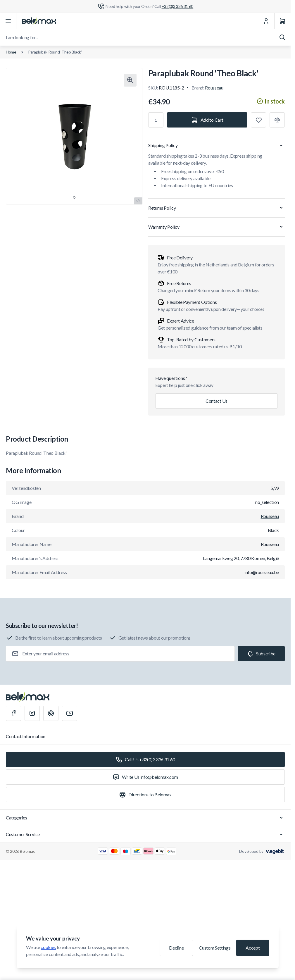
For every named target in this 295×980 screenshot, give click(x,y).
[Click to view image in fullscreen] (130, 80)
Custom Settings (215, 948)
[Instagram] (32, 713)
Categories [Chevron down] (145, 818)
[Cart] (282, 21)
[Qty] (156, 120)
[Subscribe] (261, 654)
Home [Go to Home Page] (11, 52)
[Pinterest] (51, 713)
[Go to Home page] (39, 21)
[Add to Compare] (277, 120)
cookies (48, 947)
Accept (253, 948)
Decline (176, 948)
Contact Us (216, 401)
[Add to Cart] (207, 120)
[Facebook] (13, 713)
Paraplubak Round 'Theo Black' (55, 52)
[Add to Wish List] (258, 120)
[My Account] (266, 21)
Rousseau (214, 88)
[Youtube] (70, 713)
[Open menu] (8, 21)
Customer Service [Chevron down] (145, 834)
